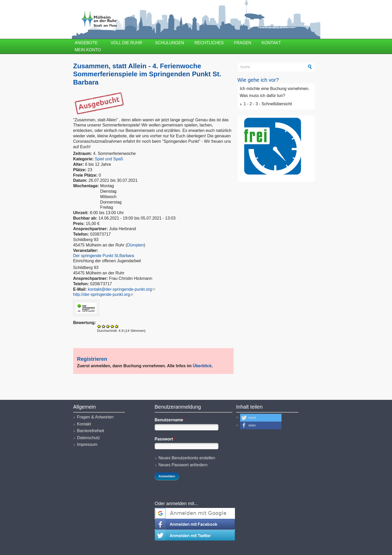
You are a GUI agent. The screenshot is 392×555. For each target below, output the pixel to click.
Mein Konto (88, 50)
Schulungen (170, 43)
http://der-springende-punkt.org (103, 294)
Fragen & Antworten (95, 417)
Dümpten (135, 245)
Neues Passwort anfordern (183, 465)
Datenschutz (89, 438)
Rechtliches (209, 43)
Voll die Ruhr (126, 43)
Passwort (165, 439)
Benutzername (170, 420)
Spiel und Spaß (109, 159)
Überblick (202, 366)
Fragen (243, 43)
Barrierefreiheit (91, 431)
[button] (261, 418)
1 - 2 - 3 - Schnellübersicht (268, 104)
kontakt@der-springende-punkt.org (121, 289)
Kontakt (271, 43)
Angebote (86, 43)
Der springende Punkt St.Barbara (104, 256)
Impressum (87, 444)
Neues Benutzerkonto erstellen (187, 458)
